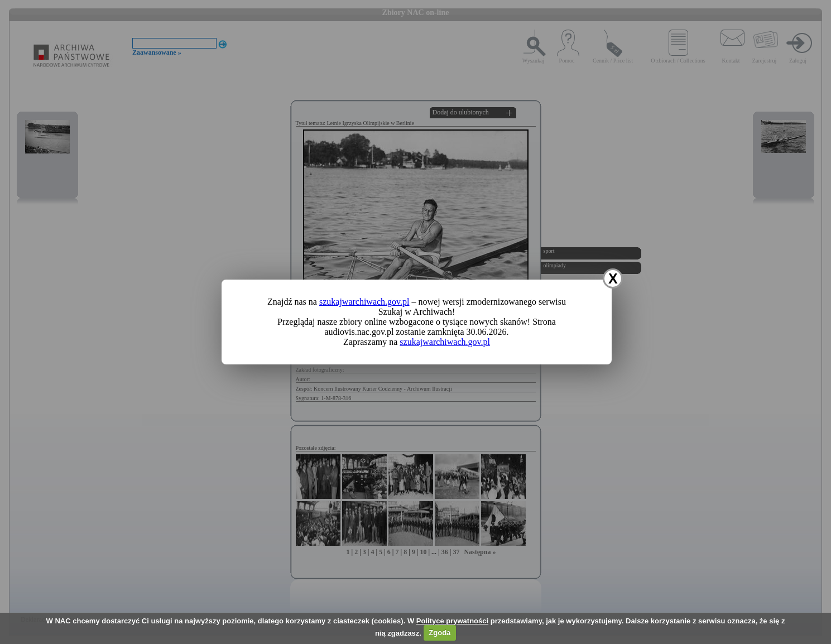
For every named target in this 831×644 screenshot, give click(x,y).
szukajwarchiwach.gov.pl (364, 302)
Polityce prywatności (452, 621)
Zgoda (439, 633)
